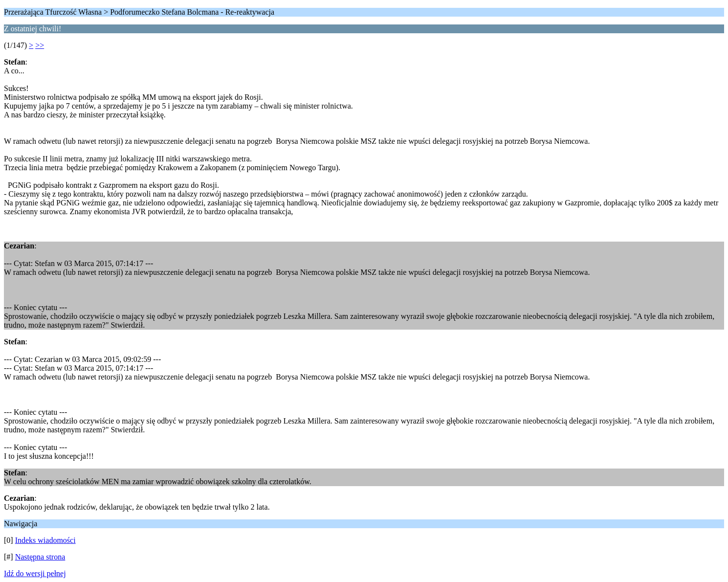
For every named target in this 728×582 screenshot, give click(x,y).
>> (40, 45)
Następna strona (40, 557)
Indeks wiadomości (45, 540)
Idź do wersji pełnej (35, 573)
